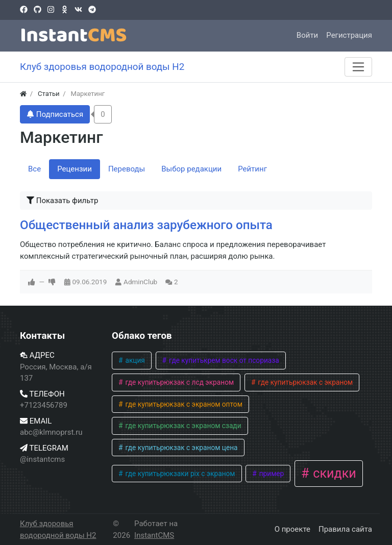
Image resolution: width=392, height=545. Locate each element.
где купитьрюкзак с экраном (304, 382)
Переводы (127, 169)
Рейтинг (252, 169)
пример (271, 474)
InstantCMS (154, 535)
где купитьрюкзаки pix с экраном (179, 474)
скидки (333, 473)
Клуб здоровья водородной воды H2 (58, 529)
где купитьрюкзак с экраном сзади (182, 426)
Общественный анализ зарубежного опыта (146, 225)
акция (134, 360)
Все (34, 169)
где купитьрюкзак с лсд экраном (179, 382)
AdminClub (140, 282)
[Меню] (358, 67)
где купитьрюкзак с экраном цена (181, 448)
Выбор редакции (191, 169)
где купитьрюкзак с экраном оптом (183, 404)
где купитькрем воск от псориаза (223, 360)
